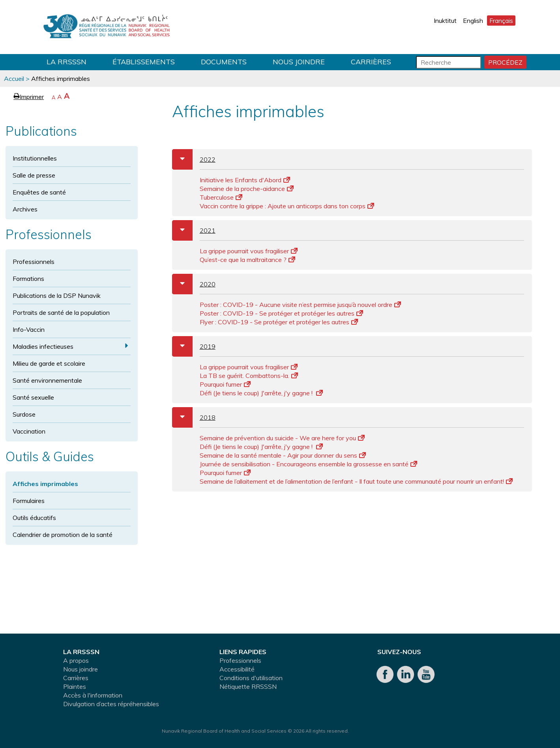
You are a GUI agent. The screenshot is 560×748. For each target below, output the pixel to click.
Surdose (24, 414)
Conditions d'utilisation (251, 678)
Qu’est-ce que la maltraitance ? (247, 260)
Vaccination (29, 431)
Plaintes (75, 686)
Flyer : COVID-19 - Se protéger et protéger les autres (279, 322)
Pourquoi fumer (225, 384)
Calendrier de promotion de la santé (63, 535)
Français (501, 21)
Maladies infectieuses (43, 346)
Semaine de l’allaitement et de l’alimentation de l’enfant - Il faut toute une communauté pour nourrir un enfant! (356, 481)
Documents (224, 62)
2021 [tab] (194, 230)
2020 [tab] (194, 284)
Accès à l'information (93, 695)
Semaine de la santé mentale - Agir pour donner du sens (283, 455)
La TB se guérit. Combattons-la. (249, 376)
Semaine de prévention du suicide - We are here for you (282, 438)
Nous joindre (299, 62)
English (473, 21)
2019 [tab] (194, 346)
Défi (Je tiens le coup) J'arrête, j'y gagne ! (261, 393)
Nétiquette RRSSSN (248, 686)
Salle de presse (34, 175)
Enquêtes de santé (39, 192)
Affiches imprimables (45, 484)
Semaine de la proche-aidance (247, 189)
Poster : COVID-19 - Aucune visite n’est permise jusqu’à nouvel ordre (300, 305)
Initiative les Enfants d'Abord (245, 180)
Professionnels (34, 262)
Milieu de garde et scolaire (49, 363)
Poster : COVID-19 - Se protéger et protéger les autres (281, 313)
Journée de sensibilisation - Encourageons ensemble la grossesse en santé (308, 464)
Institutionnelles (35, 158)
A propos (76, 660)
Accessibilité (237, 669)
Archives (25, 209)
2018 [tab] (194, 417)
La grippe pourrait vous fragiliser (249, 251)
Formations (28, 279)
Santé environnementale (47, 380)
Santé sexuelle (33, 397)
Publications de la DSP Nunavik (57, 295)
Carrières (371, 62)
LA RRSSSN (66, 62)
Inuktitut (445, 21)
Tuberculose (221, 197)
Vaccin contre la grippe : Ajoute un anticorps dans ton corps (287, 206)
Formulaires (29, 501)
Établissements (144, 62)
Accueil (14, 79)
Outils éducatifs (34, 518)
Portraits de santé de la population (61, 312)
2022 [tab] (194, 159)
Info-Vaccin (29, 329)
